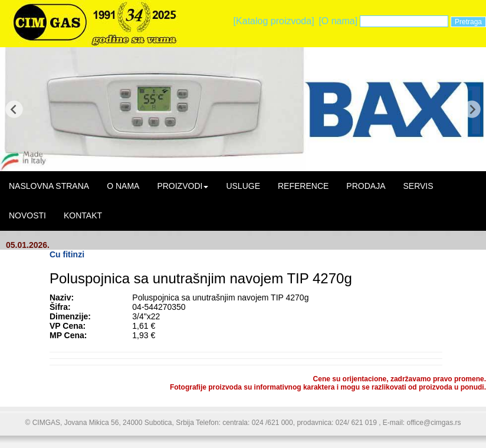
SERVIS (418, 186)
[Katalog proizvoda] (274, 21)
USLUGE (243, 186)
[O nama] (338, 21)
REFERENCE (303, 186)
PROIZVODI (183, 186)
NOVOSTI (27, 215)
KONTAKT (83, 215)
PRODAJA (366, 186)
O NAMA (123, 186)
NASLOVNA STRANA (49, 186)
